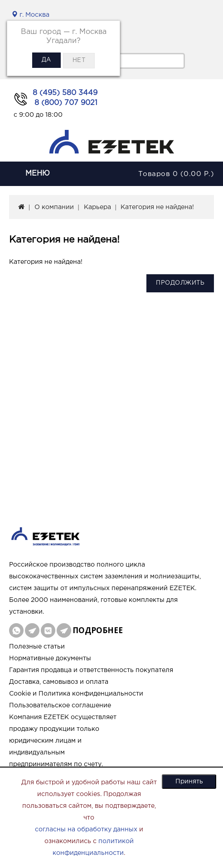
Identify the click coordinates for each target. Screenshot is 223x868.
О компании (54, 207)
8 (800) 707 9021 (66, 103)
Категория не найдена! (157, 207)
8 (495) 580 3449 (65, 93)
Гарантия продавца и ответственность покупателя (91, 670)
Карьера (97, 207)
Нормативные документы (50, 658)
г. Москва (30, 15)
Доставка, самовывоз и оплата (59, 682)
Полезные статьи (37, 647)
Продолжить (180, 283)
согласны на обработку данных (86, 830)
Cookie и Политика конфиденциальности (76, 694)
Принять (189, 782)
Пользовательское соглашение (60, 706)
